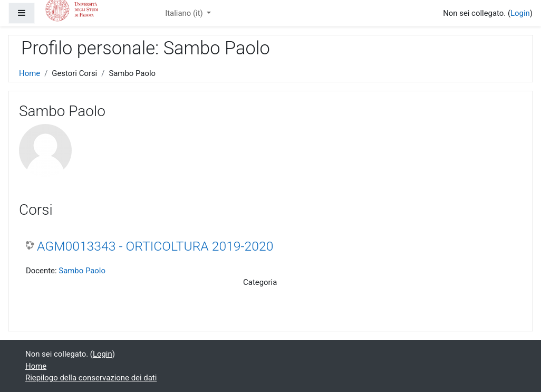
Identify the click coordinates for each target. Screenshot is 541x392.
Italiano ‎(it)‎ (185, 13)
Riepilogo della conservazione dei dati (91, 378)
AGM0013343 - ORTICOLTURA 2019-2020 (155, 246)
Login (520, 13)
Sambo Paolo (82, 271)
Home (30, 73)
